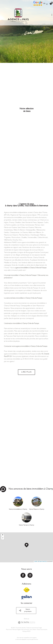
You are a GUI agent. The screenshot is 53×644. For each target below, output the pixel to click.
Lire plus (26, 372)
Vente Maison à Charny (37, 509)
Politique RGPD (26, 632)
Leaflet (36, 561)
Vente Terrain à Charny (26, 525)
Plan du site (9, 630)
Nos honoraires (25, 630)
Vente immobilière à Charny (18, 509)
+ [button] (3, 535)
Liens (31, 630)
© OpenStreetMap (42, 561)
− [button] (3, 538)
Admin (34, 630)
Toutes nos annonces (42, 630)
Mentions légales (17, 630)
